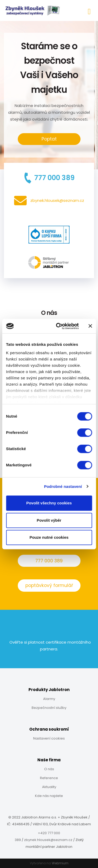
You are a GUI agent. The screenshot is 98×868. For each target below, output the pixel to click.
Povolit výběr (49, 520)
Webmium (60, 863)
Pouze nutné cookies (49, 537)
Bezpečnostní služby (49, 708)
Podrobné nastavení (63, 486)
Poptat (49, 139)
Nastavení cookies (49, 738)
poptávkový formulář (49, 585)
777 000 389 (49, 561)
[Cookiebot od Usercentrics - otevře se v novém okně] (58, 326)
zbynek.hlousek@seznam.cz (48, 840)
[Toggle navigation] (89, 11)
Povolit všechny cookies (49, 503)
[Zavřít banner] (90, 326)
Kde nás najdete (49, 796)
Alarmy (49, 699)
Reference (49, 778)
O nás (49, 769)
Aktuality (49, 787)
